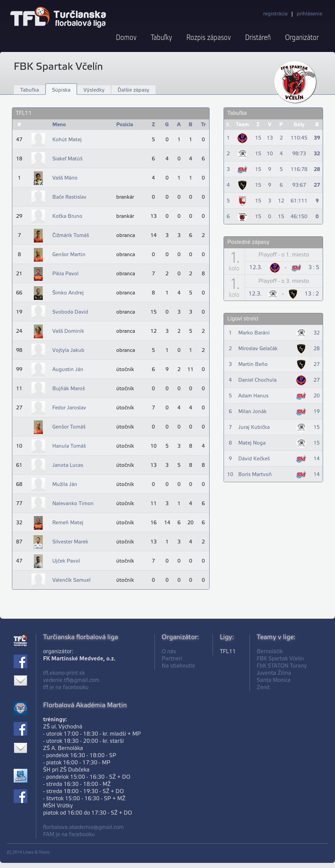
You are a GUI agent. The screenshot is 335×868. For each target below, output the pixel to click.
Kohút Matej (67, 140)
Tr (203, 125)
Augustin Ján (68, 370)
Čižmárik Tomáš (71, 236)
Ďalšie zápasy (133, 90)
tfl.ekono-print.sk (64, 673)
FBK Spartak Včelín (280, 659)
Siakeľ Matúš (67, 159)
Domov (126, 38)
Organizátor (302, 38)
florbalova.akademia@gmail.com (83, 827)
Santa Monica (274, 680)
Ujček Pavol (66, 561)
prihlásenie (310, 14)
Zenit (263, 688)
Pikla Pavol (65, 274)
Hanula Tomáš (69, 446)
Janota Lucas (68, 465)
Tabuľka (30, 90)
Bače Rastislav (69, 197)
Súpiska (61, 90)
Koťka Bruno (67, 216)
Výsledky (94, 90)
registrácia (275, 14)
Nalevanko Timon (73, 504)
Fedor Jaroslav (69, 408)
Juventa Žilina (274, 673)
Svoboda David (70, 312)
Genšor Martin (69, 255)
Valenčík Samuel (71, 580)
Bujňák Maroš (69, 389)
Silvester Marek (70, 542)
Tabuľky (161, 38)
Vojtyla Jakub (68, 351)
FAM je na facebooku (69, 835)
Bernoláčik (270, 652)
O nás (169, 652)
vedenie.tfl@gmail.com (71, 680)
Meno (59, 125)
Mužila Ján (65, 485)
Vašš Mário (65, 178)
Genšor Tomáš (69, 427)
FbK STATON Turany (282, 666)
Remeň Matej (68, 523)
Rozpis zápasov (209, 38)
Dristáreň (258, 38)
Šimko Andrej (68, 293)
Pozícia (125, 125)
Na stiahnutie (178, 666)
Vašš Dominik (68, 331)
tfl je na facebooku (66, 688)
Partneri (172, 659)
